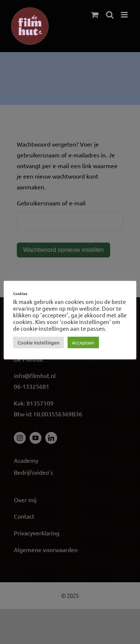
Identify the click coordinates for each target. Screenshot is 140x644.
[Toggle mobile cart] (95, 15)
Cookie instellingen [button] (38, 342)
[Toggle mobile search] (110, 15)
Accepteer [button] (83, 342)
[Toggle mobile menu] (125, 15)
